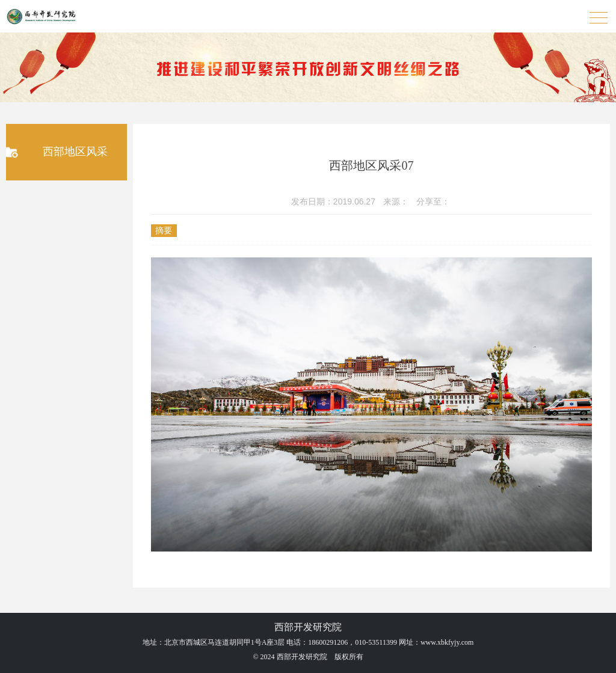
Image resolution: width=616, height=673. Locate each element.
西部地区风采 (75, 152)
